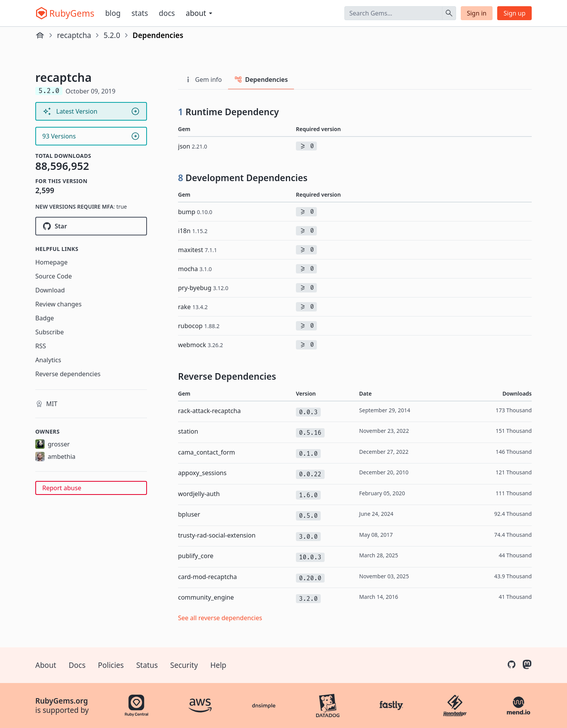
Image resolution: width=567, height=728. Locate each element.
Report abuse (62, 488)
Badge (45, 318)
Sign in (477, 13)
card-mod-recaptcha (207, 577)
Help (218, 665)
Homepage (51, 262)
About (46, 665)
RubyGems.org (62, 701)
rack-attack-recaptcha (209, 411)
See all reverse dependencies (220, 618)
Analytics (48, 360)
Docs (167, 13)
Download (50, 290)
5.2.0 (112, 35)
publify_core (196, 556)
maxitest (197, 250)
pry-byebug (203, 288)
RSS (41, 346)
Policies (111, 665)
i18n (193, 231)
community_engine (206, 597)
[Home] (40, 35)
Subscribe (49, 332)
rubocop (199, 326)
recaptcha (74, 35)
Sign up (514, 13)
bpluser (189, 514)
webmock (201, 345)
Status (147, 665)
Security (184, 665)
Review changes (58, 304)
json (193, 146)
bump (195, 212)
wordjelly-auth (199, 494)
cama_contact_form (207, 452)
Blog (113, 13)
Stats (140, 13)
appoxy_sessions (202, 473)
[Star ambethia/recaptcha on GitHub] (91, 226)
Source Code (54, 276)
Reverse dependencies (68, 374)
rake (193, 307)
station (188, 431)
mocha (195, 269)
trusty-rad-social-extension (217, 535)
